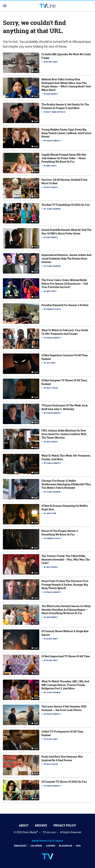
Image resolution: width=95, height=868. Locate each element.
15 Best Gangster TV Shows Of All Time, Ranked (64, 382)
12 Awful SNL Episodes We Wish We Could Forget (66, 56)
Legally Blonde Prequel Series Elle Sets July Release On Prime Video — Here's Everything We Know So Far (64, 158)
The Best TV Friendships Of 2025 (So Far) (66, 205)
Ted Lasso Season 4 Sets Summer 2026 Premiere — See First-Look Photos (64, 708)
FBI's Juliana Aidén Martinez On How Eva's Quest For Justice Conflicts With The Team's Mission (64, 434)
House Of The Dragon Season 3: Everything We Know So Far (60, 533)
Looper (50, 846)
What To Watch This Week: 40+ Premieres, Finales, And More (66, 457)
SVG (78, 846)
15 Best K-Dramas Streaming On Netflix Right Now (65, 508)
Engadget (20, 846)
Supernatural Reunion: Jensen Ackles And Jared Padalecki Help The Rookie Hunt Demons (66, 258)
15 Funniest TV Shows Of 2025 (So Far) (64, 782)
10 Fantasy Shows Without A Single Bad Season (65, 633)
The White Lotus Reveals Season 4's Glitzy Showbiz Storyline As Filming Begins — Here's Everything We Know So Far (66, 610)
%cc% (36, 71)
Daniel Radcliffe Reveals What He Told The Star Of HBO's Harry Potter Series (66, 232)
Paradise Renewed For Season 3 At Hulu (65, 305)
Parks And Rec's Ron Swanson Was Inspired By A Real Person (62, 758)
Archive (41, 826)
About (24, 826)
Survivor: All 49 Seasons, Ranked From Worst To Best (64, 181)
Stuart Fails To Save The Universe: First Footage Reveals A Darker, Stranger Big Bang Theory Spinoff (65, 585)
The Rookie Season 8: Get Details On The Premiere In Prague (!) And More (65, 106)
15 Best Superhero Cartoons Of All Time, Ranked (65, 357)
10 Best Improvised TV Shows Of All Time (66, 656)
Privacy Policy (65, 826)
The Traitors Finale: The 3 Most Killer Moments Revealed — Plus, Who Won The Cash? (66, 559)
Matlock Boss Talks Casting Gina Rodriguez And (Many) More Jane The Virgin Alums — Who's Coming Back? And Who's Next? (66, 85)
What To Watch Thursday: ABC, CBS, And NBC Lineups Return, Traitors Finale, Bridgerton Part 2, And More (65, 685)
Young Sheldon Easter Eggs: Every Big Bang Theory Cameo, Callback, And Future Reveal (66, 133)
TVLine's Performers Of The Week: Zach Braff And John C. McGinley (65, 407)
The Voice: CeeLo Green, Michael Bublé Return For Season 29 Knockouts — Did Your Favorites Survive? (65, 283)
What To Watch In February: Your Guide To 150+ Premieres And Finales (65, 332)
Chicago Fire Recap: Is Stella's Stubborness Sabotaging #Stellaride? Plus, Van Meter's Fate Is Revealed (66, 484)
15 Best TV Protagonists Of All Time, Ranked (63, 733)
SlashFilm (66, 846)
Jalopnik (36, 846)
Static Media (30, 832)
